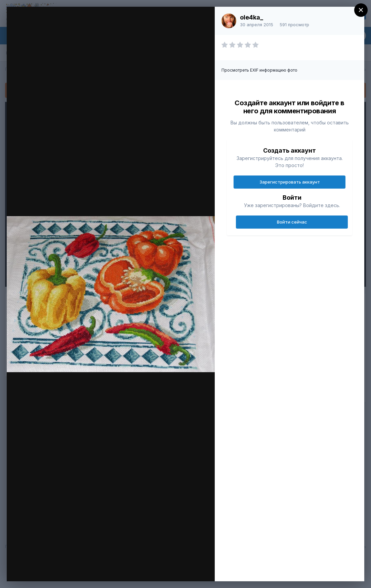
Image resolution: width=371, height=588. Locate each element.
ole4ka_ (252, 17)
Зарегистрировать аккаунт (290, 182)
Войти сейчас (292, 222)
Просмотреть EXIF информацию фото (259, 70)
